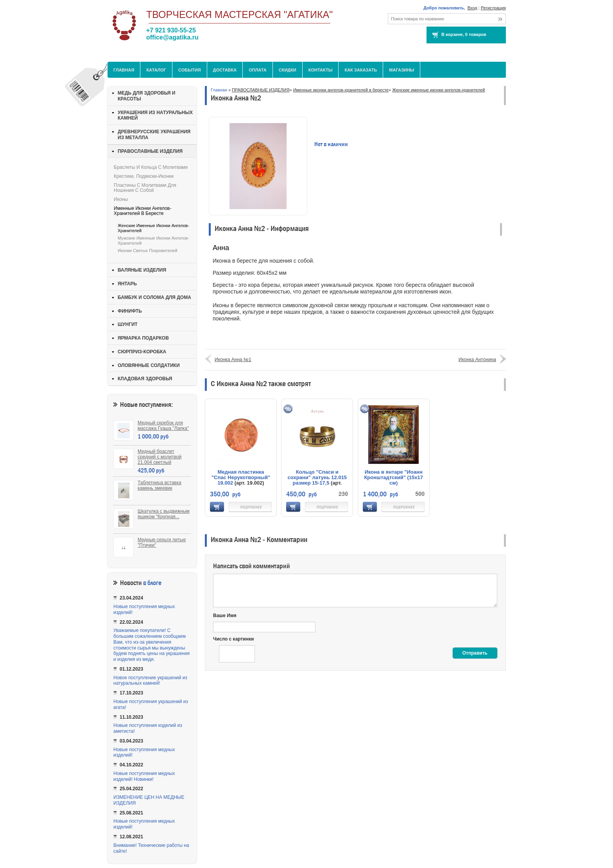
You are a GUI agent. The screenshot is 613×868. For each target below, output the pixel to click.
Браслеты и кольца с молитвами (151, 167)
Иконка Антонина (477, 360)
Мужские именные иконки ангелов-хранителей (153, 241)
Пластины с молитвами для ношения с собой (145, 188)
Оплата (258, 70)
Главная (124, 70)
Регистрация (493, 8)
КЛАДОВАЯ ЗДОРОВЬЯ (145, 379)
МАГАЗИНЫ (401, 70)
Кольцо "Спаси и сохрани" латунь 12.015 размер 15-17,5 (317, 477)
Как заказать (361, 70)
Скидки (288, 70)
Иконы (121, 199)
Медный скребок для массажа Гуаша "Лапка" (163, 426)
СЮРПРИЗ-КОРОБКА (142, 352)
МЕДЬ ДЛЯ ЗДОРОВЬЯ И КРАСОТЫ (146, 96)
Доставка (225, 70)
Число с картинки (233, 639)
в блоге (152, 583)
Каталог (156, 70)
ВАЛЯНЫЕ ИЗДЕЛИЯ (142, 270)
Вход (472, 8)
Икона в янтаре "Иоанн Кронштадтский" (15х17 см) (393, 477)
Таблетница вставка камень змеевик (160, 485)
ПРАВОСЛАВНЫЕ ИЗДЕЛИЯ (261, 90)
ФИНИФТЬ (130, 311)
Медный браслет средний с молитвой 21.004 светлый (160, 457)
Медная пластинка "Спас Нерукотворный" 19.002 (241, 477)
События (189, 70)
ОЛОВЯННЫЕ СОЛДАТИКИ (149, 365)
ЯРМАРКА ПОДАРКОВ (143, 338)
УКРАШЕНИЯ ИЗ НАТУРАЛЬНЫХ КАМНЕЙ (155, 115)
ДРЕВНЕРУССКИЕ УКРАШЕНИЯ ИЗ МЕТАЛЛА (154, 135)
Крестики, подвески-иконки (144, 176)
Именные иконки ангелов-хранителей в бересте (341, 90)
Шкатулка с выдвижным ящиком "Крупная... (164, 514)
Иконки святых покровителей (148, 251)
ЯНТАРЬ (127, 284)
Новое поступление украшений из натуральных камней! (150, 681)
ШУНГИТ (128, 324)
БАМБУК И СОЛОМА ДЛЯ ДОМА (154, 297)
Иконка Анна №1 (233, 360)
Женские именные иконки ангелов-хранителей (438, 90)
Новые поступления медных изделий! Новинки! (144, 776)
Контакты (321, 70)
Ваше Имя (225, 616)
